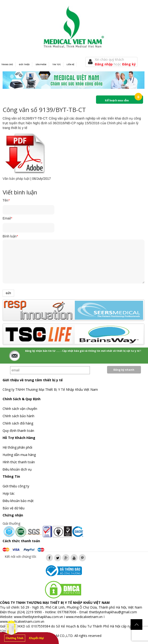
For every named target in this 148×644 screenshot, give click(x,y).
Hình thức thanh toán (19, 462)
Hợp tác (9, 493)
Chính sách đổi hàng (18, 423)
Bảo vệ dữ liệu (14, 508)
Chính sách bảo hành (18, 416)
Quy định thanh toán (18, 431)
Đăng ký (129, 64)
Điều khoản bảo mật (18, 501)
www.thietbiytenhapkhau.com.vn (38, 617)
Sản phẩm (41, 64)
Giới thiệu (24, 64)
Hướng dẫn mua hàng (19, 455)
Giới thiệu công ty (16, 486)
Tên (6, 200)
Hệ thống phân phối (17, 447)
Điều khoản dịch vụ (17, 469)
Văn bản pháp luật (16, 179)
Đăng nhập (104, 64)
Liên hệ (70, 64)
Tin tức (56, 64)
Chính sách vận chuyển (20, 409)
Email (7, 218)
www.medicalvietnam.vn (84, 617)
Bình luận (10, 236)
